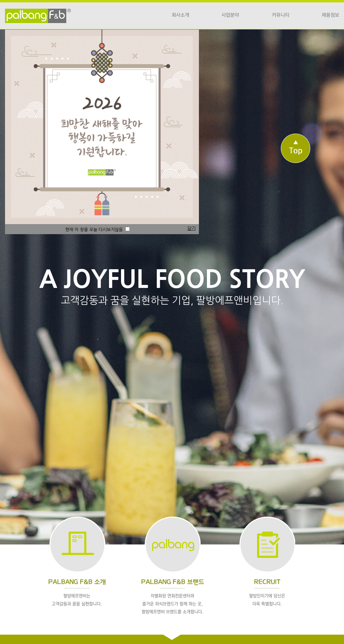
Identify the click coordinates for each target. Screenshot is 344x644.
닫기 (192, 228)
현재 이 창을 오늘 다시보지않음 (97, 230)
